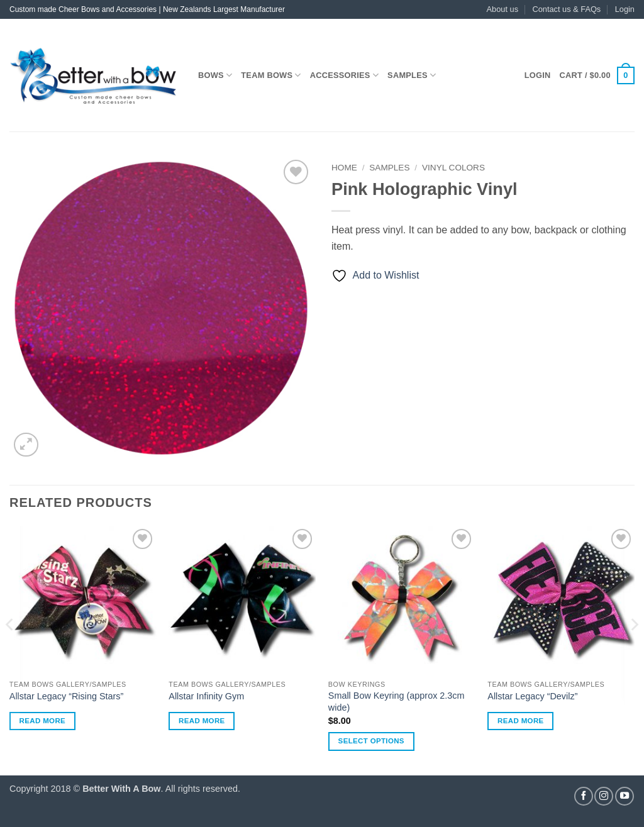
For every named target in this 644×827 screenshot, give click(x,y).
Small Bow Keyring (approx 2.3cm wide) (397, 702)
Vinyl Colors (453, 168)
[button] (625, 9)
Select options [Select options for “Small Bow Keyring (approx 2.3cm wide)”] (371, 741)
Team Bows (271, 75)
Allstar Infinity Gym (206, 696)
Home (344, 168)
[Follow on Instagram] (604, 796)
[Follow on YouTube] (625, 796)
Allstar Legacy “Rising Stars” (67, 696)
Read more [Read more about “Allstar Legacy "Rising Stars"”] (43, 721)
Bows (215, 75)
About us (503, 9)
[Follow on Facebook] (584, 796)
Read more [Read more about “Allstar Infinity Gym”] (202, 721)
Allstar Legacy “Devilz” (532, 696)
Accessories (344, 75)
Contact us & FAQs (566, 9)
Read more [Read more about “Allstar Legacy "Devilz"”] (521, 721)
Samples (412, 75)
